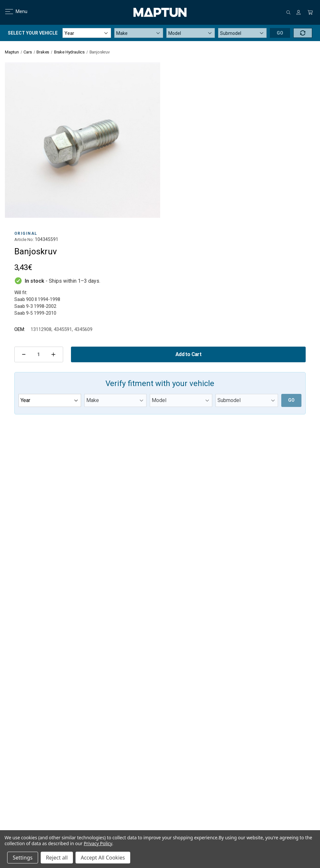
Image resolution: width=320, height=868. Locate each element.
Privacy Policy (98, 843)
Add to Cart (188, 354)
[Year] (87, 33)
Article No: (24, 239)
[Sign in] (299, 12)
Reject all (57, 858)
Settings (23, 858)
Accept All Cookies (103, 858)
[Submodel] (242, 33)
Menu (12, 11)
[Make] (139, 33)
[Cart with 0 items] (310, 12)
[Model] (191, 33)
